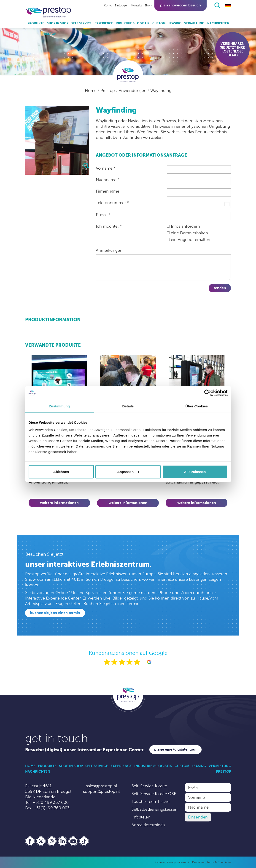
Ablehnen (61, 471)
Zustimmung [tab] (59, 406)
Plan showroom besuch (181, 5)
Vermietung (194, 23)
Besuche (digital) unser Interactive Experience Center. (85, 750)
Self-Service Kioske (149, 786)
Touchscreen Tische (151, 802)
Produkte (36, 23)
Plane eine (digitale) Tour (175, 749)
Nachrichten (218, 23)
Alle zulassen (195, 471)
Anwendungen (133, 91)
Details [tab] (128, 406)
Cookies (160, 862)
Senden (220, 288)
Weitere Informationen (59, 503)
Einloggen (122, 6)
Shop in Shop (58, 23)
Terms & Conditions (219, 862)
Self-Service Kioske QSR (154, 794)
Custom (159, 23)
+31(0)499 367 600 (51, 802)
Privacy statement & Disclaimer (186, 862)
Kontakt (137, 6)
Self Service (81, 23)
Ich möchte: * (109, 226)
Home (91, 91)
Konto (108, 6)
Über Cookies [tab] (197, 406)
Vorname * (106, 168)
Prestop (49, 34)
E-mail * (103, 215)
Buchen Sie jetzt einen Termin (55, 613)
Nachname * (108, 180)
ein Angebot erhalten (189, 240)
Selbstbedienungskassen (155, 809)
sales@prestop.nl (101, 786)
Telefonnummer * (112, 203)
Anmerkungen (109, 250)
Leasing (175, 23)
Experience (104, 23)
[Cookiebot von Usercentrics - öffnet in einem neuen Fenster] (208, 393)
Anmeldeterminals (148, 825)
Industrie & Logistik (133, 23)
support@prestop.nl (101, 791)
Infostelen (141, 817)
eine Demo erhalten (187, 233)
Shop (148, 6)
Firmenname (108, 191)
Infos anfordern (183, 226)
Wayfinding (161, 91)
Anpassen (128, 471)
